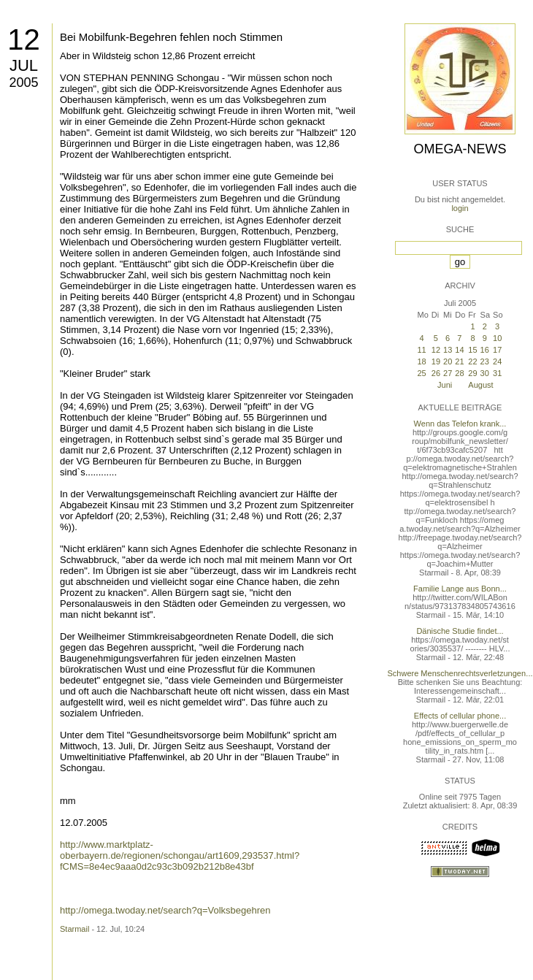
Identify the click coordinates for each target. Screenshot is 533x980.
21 (459, 361)
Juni (445, 385)
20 (448, 361)
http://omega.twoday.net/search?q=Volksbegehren (165, 910)
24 (497, 361)
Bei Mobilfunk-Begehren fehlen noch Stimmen (171, 37)
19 (436, 361)
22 (472, 361)
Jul (24, 65)
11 (421, 350)
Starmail (74, 929)
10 (497, 338)
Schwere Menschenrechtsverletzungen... (460, 673)
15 (472, 350)
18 (421, 361)
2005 (23, 83)
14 (459, 350)
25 (421, 373)
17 (497, 350)
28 (459, 373)
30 (485, 373)
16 (485, 350)
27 (448, 373)
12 (24, 39)
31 (497, 373)
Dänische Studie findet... (460, 631)
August (480, 385)
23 (485, 361)
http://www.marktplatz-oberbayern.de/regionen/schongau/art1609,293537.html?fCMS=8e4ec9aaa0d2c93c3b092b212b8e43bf (180, 855)
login (460, 208)
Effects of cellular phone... (460, 716)
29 (472, 373)
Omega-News (460, 149)
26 (436, 373)
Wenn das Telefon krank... (460, 424)
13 (448, 350)
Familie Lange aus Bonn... (460, 589)
